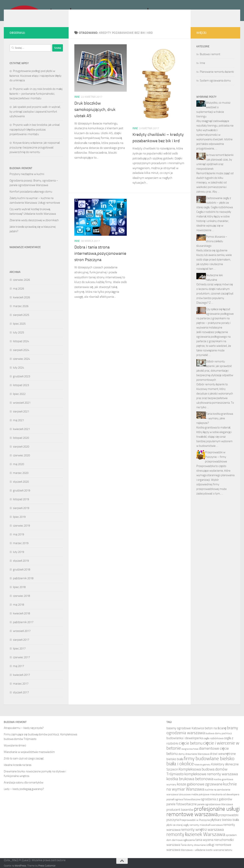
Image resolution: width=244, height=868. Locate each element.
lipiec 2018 (19, 587)
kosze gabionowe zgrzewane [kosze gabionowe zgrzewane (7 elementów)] (200, 784)
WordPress (20, 866)
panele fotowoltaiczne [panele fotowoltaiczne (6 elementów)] (182, 804)
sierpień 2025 (21, 315)
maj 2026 (18, 289)
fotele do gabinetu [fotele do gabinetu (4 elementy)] (202, 765)
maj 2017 (18, 666)
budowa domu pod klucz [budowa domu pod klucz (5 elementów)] (219, 733)
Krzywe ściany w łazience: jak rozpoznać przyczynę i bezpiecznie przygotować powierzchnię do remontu (35, 147)
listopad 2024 (21, 341)
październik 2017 (23, 622)
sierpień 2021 (21, 411)
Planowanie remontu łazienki (217, 72)
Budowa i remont (210, 54)
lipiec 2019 (19, 517)
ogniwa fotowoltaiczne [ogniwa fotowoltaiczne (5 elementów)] (187, 799)
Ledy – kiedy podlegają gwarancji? (24, 789)
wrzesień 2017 (22, 631)
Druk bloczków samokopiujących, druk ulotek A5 (95, 110)
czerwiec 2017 (21, 657)
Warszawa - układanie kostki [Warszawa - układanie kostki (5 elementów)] (197, 850)
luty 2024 (18, 368)
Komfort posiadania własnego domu (31, 192)
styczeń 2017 (21, 692)
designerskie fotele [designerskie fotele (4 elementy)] (190, 749)
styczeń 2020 (21, 482)
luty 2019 (18, 552)
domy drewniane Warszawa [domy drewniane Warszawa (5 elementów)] (194, 754)
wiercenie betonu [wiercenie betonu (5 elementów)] (223, 850)
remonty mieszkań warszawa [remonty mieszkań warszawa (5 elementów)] (206, 825)
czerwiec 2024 (21, 359)
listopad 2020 (21, 438)
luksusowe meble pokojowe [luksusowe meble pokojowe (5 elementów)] (194, 794)
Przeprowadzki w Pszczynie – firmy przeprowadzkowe (216, 457)
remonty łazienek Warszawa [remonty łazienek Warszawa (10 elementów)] (196, 834)
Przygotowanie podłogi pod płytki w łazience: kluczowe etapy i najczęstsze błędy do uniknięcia (35, 76)
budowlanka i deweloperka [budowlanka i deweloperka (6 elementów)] (185, 738)
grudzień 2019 (22, 490)
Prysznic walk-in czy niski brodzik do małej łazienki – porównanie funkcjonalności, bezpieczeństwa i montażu (36, 94)
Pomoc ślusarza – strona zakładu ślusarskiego (212, 241)
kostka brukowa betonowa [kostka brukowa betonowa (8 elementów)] (190, 779)
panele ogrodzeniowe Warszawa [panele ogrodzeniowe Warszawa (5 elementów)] (215, 804)
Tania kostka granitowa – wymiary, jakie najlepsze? (215, 418)
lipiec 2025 (19, 324)
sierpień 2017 (21, 640)
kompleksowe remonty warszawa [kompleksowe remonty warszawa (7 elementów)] (211, 774)
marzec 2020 (21, 473)
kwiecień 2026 (21, 297)
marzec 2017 (21, 684)
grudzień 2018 (22, 570)
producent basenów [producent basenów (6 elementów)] (180, 810)
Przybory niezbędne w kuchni (27, 174)
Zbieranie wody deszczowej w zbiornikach (34, 220)
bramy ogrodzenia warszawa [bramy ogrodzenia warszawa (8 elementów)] (202, 730)
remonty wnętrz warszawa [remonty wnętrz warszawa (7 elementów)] (202, 830)
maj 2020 (18, 464)
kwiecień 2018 (21, 613)
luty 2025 (18, 332)
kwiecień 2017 (21, 675)
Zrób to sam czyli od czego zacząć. (24, 758)
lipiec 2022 (19, 394)
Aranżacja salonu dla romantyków (24, 782)
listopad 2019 (21, 499)
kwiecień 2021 (21, 429)
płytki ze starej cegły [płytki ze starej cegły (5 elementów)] (178, 825)
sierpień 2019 (21, 508)
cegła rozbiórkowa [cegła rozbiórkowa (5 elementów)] (213, 738)
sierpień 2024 (21, 350)
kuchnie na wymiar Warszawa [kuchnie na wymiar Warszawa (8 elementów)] (202, 787)
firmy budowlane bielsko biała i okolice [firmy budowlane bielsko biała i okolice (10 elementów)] (200, 761)
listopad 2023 (21, 385)
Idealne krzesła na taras (18, 765)
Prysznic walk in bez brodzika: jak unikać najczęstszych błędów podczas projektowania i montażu (35, 129)
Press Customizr (47, 866)
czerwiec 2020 (21, 455)
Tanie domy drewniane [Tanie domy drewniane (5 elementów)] (193, 845)
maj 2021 (18, 420)
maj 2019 (18, 534)
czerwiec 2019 (21, 526)
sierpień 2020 (21, 447)
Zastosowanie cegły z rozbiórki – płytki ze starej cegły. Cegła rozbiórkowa (215, 203)
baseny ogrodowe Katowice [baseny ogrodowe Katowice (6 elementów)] (185, 728)
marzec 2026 (21, 306)
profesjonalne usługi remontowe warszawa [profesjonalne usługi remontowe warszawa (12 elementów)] (203, 812)
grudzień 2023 (22, 376)
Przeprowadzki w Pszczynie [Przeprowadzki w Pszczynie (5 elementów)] (195, 820)
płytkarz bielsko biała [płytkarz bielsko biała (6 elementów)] (225, 820)
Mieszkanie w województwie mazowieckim (29, 752)
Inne (77, 97)
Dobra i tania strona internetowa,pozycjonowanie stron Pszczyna (100, 253)
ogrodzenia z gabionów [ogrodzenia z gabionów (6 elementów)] (216, 799)
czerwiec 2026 (21, 280)
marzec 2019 (21, 543)
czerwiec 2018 (21, 596)
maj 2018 (18, 605)
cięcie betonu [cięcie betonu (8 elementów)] (191, 743)
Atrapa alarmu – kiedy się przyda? (24, 728)
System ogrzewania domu (215, 81)
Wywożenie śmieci (15, 745)
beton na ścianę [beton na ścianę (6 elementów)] (216, 728)
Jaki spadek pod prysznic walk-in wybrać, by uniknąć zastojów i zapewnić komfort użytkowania (35, 112)
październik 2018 (23, 578)
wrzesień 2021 (22, 403)
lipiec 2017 (19, 649)
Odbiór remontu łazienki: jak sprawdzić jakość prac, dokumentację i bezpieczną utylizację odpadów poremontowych (215, 371)
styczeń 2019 (21, 561)
